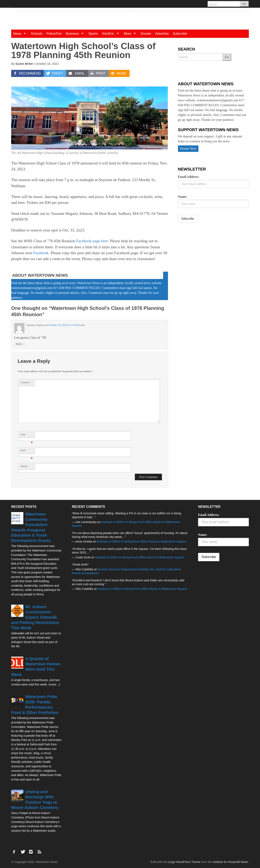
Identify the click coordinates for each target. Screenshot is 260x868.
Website (24, 466)
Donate (146, 34)
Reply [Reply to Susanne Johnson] (20, 344)
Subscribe (180, 34)
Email (27, 451)
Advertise (162, 34)
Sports (93, 34)
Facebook (41, 253)
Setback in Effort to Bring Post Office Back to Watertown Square (142, 542)
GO (244, 4)
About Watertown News (40, 275)
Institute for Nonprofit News (230, 862)
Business (76, 34)
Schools (36, 34)
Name (27, 435)
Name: (183, 197)
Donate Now (188, 149)
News (21, 34)
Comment (26, 382)
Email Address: (189, 177)
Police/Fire (54, 34)
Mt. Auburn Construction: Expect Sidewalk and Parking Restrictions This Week (35, 617)
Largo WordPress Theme (184, 862)
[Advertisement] (208, 258)
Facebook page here (92, 241)
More (131, 34)
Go (227, 57)
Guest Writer (24, 64)
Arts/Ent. (112, 34)
